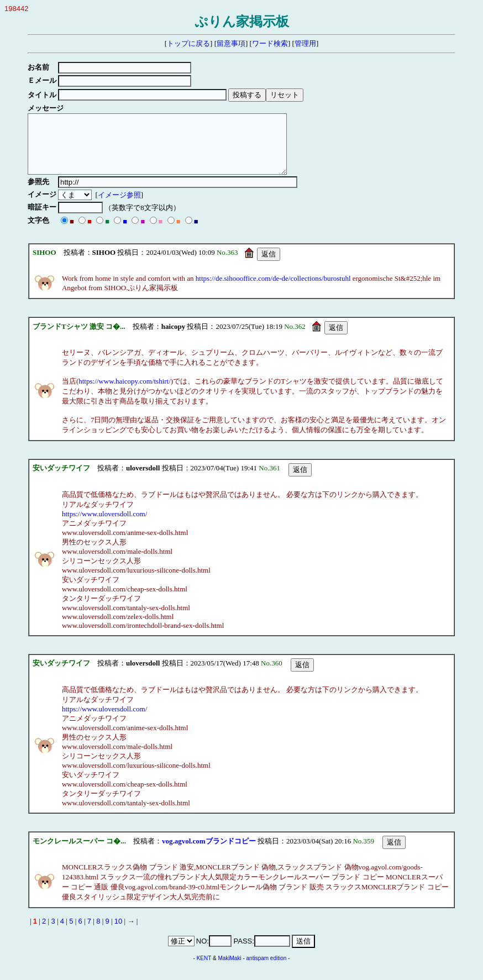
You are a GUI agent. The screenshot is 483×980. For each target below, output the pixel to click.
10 (118, 933)
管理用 (305, 43)
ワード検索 (270, 43)
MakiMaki (229, 970)
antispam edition (267, 970)
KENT (204, 970)
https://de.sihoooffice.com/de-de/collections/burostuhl (273, 290)
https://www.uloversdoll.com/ (104, 525)
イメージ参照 (121, 206)
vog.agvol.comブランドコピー (209, 853)
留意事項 (231, 43)
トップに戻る (188, 43)
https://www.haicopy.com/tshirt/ (125, 393)
